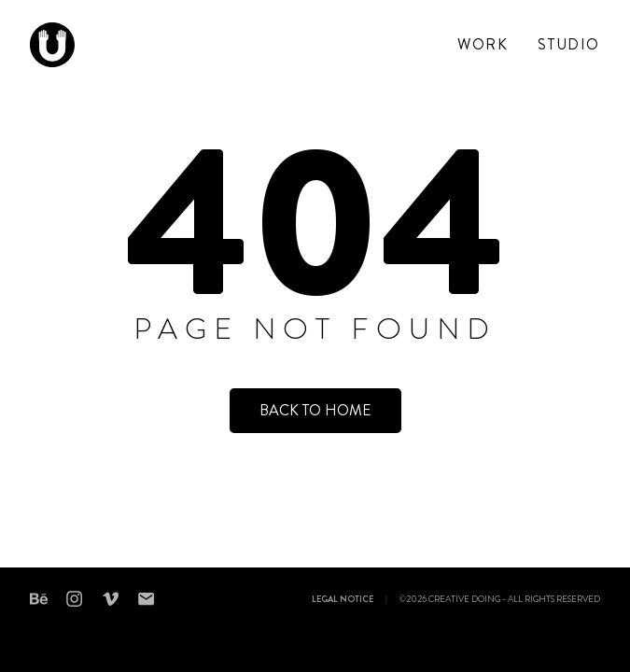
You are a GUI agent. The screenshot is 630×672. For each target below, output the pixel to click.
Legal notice (343, 600)
